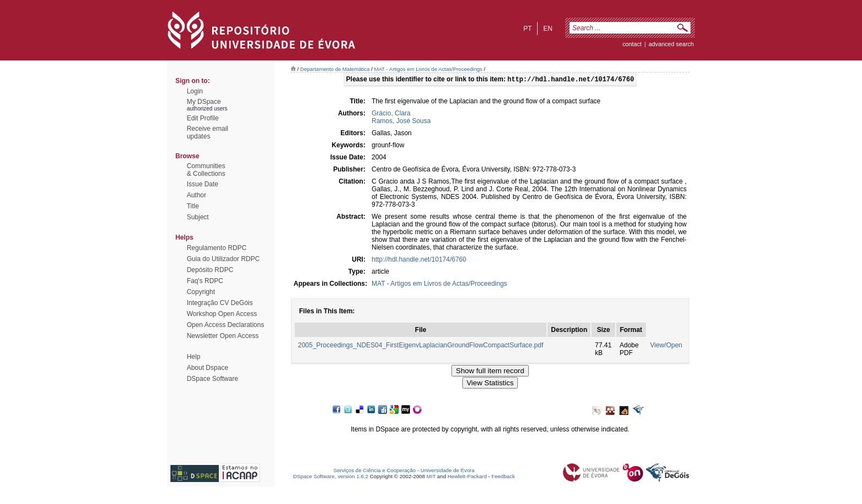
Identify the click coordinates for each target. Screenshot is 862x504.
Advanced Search (671, 44)
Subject (198, 217)
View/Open (666, 346)
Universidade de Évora (447, 471)
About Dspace (208, 368)
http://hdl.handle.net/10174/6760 (419, 261)
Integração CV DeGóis (220, 303)
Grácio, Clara (391, 114)
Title (193, 206)
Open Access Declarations (226, 325)
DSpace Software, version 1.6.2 (331, 477)
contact (632, 44)
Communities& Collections (206, 170)
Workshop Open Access (222, 314)
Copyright (201, 292)
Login (195, 91)
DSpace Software (212, 379)
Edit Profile (203, 118)
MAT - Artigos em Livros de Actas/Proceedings (428, 69)
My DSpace (204, 102)
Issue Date (203, 184)
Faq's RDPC (205, 281)
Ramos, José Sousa (401, 122)
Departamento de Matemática (335, 69)
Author (197, 195)
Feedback (503, 477)
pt (527, 29)
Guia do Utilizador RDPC (223, 259)
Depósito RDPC (210, 270)
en (548, 29)
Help (194, 357)
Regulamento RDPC (217, 248)
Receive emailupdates (208, 132)
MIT (431, 477)
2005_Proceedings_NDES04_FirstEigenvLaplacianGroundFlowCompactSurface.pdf (421, 346)
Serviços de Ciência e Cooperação (375, 471)
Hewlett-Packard (467, 477)
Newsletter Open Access (223, 336)
